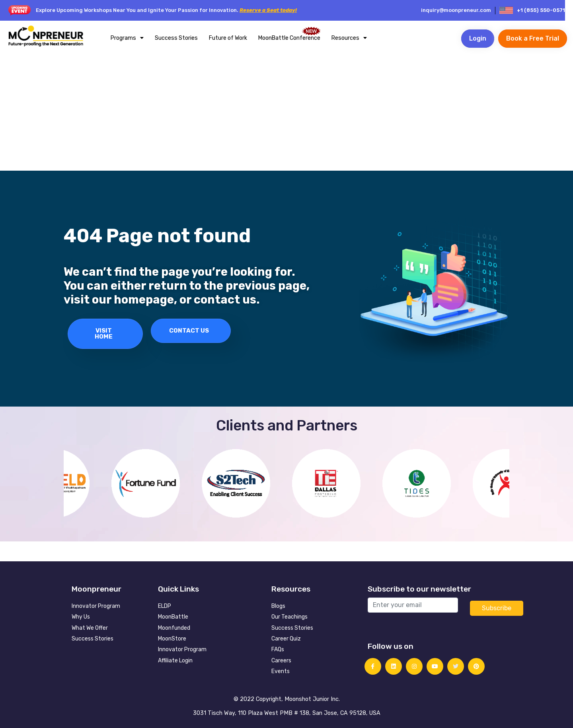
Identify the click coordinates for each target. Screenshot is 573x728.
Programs (127, 38)
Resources (349, 38)
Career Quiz (286, 639)
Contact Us (189, 331)
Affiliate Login (175, 661)
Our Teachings (289, 617)
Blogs (278, 606)
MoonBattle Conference (289, 38)
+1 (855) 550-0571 (541, 10)
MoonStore (172, 639)
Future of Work (228, 38)
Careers (281, 661)
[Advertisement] (286, 111)
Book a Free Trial (533, 38)
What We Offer (90, 628)
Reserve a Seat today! (268, 10)
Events (281, 671)
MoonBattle (173, 617)
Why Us (81, 617)
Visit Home (104, 334)
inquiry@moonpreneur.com (456, 10)
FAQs (278, 649)
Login (478, 38)
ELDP (165, 606)
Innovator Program (96, 606)
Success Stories (176, 38)
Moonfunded (174, 628)
